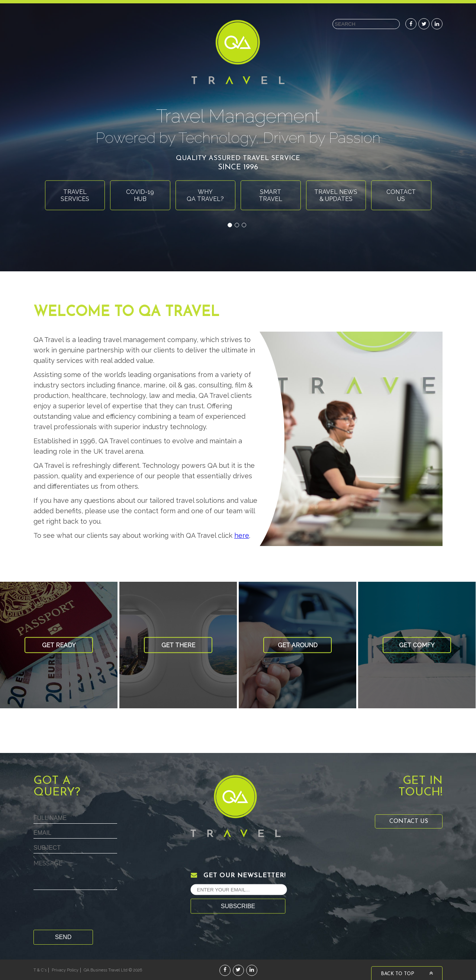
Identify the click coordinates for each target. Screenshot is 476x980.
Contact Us (409, 821)
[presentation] (90, 912)
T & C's (40, 970)
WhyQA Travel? (205, 195)
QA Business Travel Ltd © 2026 (113, 970)
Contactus (401, 195)
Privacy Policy (65, 970)
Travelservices (75, 195)
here (242, 535)
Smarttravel (271, 195)
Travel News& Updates (336, 195)
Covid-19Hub (140, 195)
